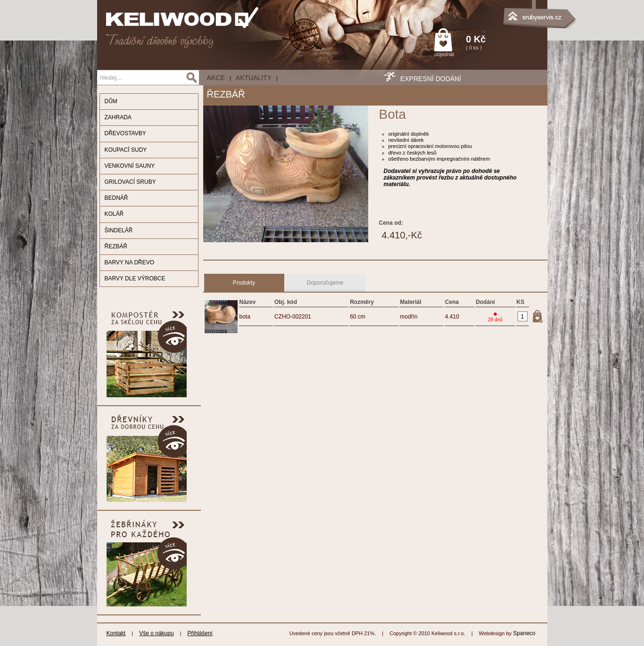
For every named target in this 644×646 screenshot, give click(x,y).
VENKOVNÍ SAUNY (130, 166)
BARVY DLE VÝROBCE (135, 278)
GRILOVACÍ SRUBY (130, 182)
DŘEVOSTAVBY (125, 133)
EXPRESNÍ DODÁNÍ (431, 79)
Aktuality (254, 78)
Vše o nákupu (156, 633)
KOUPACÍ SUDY (126, 150)
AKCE (216, 78)
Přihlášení (200, 633)
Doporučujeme (325, 283)
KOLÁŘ (114, 214)
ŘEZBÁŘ (116, 246)
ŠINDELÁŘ (119, 230)
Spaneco (524, 633)
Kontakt (116, 633)
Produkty (244, 283)
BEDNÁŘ (116, 198)
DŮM (111, 101)
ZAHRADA (118, 117)
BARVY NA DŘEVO (130, 262)
